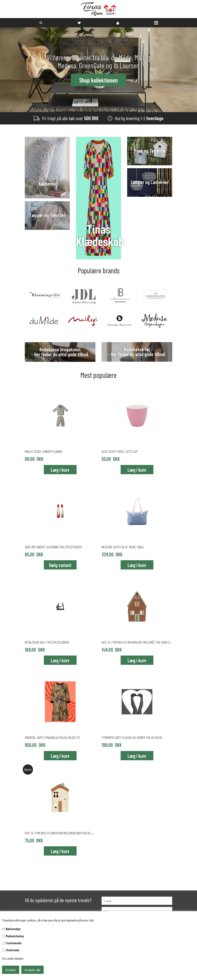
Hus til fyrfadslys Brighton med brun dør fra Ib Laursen (60, 833)
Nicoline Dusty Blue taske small (123, 547)
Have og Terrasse (150, 151)
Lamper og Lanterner (150, 182)
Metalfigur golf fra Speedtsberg (47, 642)
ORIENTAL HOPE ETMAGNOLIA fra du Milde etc (53, 737)
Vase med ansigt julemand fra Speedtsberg (53, 547)
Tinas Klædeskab (98, 235)
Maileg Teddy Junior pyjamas (44, 451)
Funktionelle (14, 943)
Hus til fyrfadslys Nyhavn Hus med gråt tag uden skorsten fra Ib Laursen (137, 642)
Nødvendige (13, 929)
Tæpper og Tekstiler (47, 215)
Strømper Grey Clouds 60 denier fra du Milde (132, 737)
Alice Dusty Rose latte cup (120, 451)
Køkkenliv (47, 184)
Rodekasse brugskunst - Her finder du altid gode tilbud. (60, 352)
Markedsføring (15, 936)
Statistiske (12, 950)
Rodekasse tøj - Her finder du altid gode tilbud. (137, 352)
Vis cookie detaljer (13, 958)
